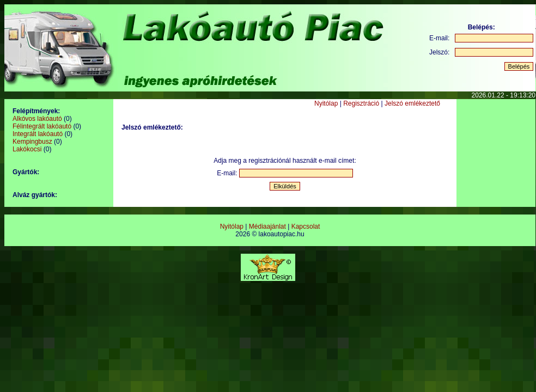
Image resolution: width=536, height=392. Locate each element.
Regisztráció (361, 103)
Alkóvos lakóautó (37, 119)
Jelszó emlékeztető (412, 103)
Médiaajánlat (267, 226)
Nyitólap (326, 103)
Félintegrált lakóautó (42, 126)
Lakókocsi (27, 149)
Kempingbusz (32, 142)
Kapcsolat (306, 226)
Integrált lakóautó (38, 134)
